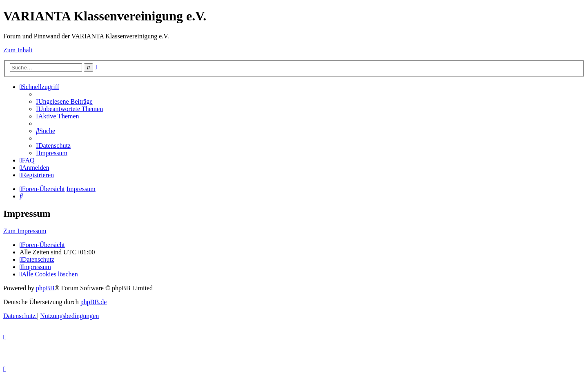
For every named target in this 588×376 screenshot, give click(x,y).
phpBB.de (94, 302)
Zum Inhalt (18, 50)
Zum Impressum (25, 231)
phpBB (45, 288)
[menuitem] (64, 101)
